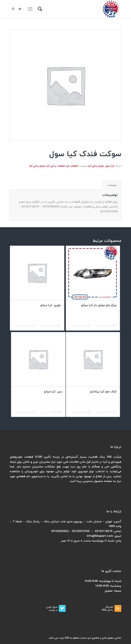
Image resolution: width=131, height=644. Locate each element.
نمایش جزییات (81, 326)
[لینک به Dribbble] (13, 9)
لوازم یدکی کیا (96, 166)
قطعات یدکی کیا (56, 166)
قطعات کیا (72, 166)
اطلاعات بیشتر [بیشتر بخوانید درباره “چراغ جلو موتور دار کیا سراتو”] (106, 326)
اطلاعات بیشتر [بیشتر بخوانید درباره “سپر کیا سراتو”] (51, 412)
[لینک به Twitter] (20, 9)
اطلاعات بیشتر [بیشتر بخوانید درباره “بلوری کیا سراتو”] (50, 326)
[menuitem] (39, 9)
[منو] (31, 9)
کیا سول (110, 166)
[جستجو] (39, 9)
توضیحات (112, 185)
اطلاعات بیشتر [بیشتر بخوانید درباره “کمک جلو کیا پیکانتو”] (106, 412)
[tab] (112, 185)
